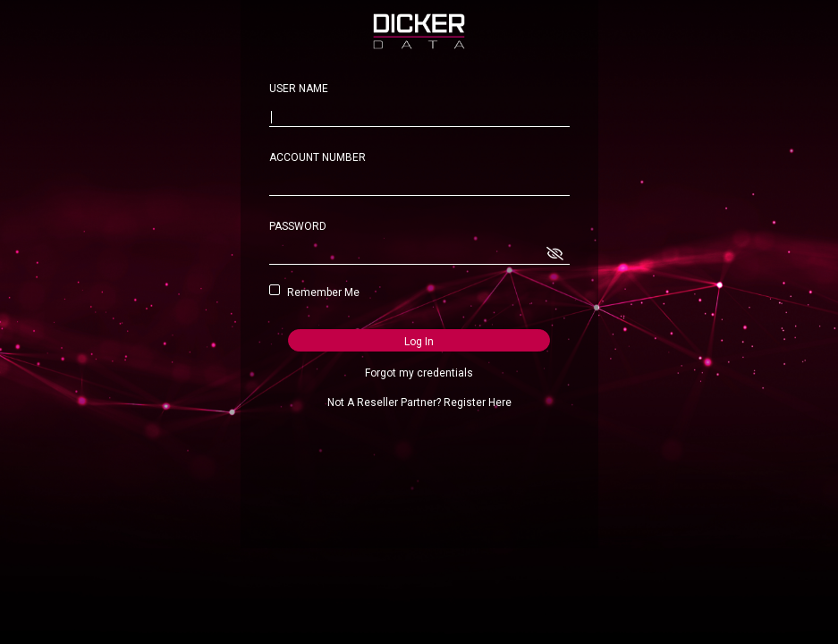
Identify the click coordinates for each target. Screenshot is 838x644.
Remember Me (320, 292)
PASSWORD (298, 226)
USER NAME (299, 89)
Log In (419, 342)
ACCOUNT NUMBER (317, 157)
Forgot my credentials (419, 373)
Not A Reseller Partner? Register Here (419, 402)
